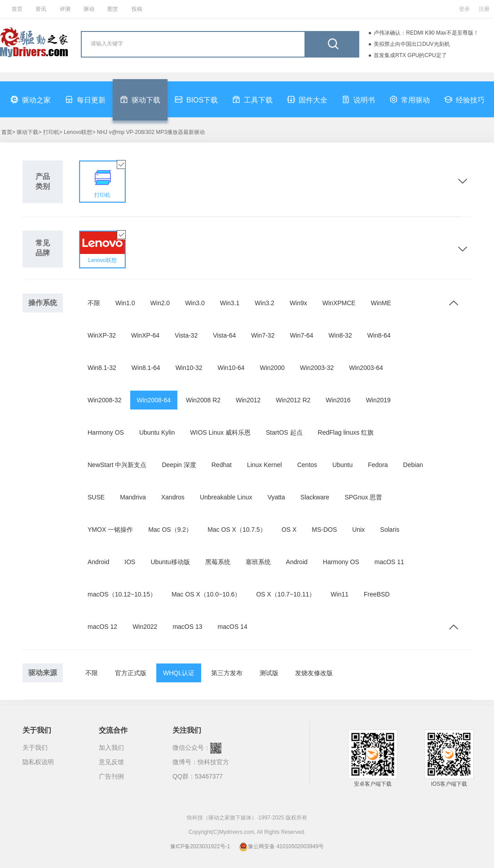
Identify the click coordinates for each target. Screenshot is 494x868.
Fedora (378, 465)
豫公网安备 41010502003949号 (281, 846)
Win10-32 (189, 368)
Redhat (222, 465)
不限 (94, 303)
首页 (17, 9)
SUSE (96, 497)
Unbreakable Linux (226, 497)
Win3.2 (265, 303)
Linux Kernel (265, 465)
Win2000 (272, 368)
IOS (130, 562)
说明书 (358, 99)
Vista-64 (224, 335)
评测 (65, 9)
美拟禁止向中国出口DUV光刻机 (412, 44)
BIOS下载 (196, 99)
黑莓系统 (218, 562)
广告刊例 (111, 776)
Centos (307, 465)
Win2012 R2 (293, 400)
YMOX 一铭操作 (110, 530)
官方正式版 (131, 673)
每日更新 (85, 99)
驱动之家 (31, 99)
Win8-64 (379, 335)
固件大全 (307, 99)
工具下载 (252, 99)
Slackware (315, 497)
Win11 (340, 594)
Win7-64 (301, 335)
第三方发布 (227, 673)
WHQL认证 (179, 673)
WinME (381, 303)
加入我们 (111, 748)
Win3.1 (230, 303)
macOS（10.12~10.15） (122, 594)
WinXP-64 (145, 335)
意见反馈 (111, 762)
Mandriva (133, 497)
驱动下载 (140, 99)
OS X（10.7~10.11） (286, 594)
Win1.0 (125, 303)
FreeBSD (377, 594)
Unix (358, 530)
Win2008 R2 (203, 400)
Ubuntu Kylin (157, 432)
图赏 (113, 9)
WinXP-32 (102, 335)
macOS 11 (389, 562)
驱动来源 (43, 673)
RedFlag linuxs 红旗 (346, 432)
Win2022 (145, 627)
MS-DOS (324, 530)
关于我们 (35, 748)
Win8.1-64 (146, 368)
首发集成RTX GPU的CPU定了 (410, 55)
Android (98, 562)
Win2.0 (160, 303)
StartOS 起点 (284, 432)
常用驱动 (410, 99)
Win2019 (378, 400)
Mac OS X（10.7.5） (237, 530)
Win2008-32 (105, 400)
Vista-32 (186, 335)
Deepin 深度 (179, 465)
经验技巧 (464, 99)
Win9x (298, 303)
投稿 (137, 9)
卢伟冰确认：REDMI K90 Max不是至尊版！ (426, 33)
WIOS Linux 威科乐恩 (220, 432)
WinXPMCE (339, 303)
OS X (289, 530)
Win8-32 (340, 335)
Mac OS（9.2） (170, 530)
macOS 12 (102, 627)
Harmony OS (106, 432)
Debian (413, 465)
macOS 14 (233, 627)
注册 (484, 9)
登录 (464, 9)
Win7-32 (263, 335)
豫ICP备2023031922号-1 (200, 846)
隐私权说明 (38, 762)
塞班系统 (258, 562)
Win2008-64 (154, 400)
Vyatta (276, 497)
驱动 (89, 9)
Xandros (173, 497)
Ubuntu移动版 (170, 562)
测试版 (269, 673)
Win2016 (338, 400)
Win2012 (248, 400)
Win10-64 (231, 368)
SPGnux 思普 (363, 497)
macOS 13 (187, 627)
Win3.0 (195, 303)
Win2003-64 (366, 368)
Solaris (390, 530)
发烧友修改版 (314, 673)
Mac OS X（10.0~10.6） (206, 594)
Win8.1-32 (102, 368)
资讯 (41, 9)
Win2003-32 (317, 368)
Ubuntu (342, 465)
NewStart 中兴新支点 (117, 465)
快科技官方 (213, 762)
